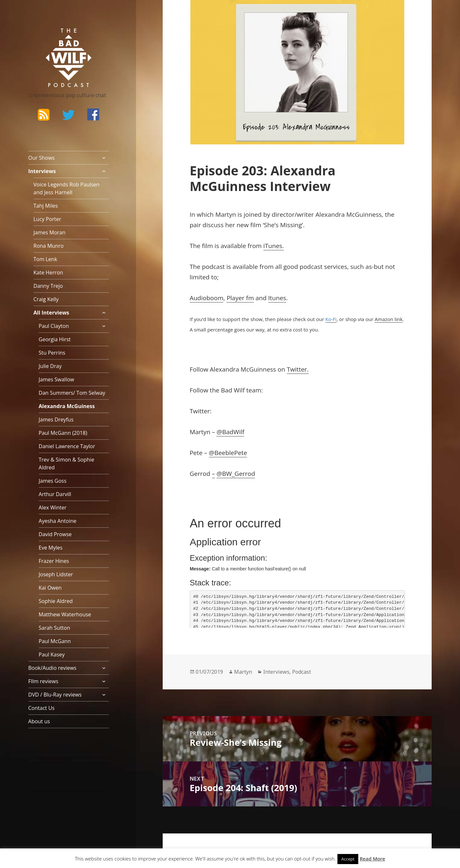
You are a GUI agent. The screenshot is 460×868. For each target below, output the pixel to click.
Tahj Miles (46, 206)
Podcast (302, 672)
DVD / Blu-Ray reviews (55, 695)
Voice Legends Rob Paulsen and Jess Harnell (67, 188)
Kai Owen (50, 588)
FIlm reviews (43, 681)
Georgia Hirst (55, 339)
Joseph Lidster (56, 574)
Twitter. (298, 369)
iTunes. (274, 246)
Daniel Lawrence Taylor (67, 446)
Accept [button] (348, 859)
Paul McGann (55, 641)
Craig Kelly (46, 299)
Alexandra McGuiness (67, 406)
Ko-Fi (331, 319)
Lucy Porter (47, 219)
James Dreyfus (56, 419)
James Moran (50, 232)
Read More (372, 859)
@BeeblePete (228, 453)
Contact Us (42, 708)
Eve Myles (51, 548)
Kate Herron (48, 272)
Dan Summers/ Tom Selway (72, 393)
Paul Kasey (52, 655)
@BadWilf (230, 432)
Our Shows (42, 158)
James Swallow (57, 379)
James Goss (53, 481)
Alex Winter (53, 508)
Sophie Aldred (56, 601)
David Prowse (55, 534)
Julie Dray (50, 366)
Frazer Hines (54, 561)
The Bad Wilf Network (56, 38)
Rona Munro (49, 246)
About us (39, 721)
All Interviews (52, 313)
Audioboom (207, 298)
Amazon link (389, 319)
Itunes (277, 298)
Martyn (243, 672)
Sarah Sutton (55, 628)
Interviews (42, 171)
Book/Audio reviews (52, 668)
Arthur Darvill (55, 494)
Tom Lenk (45, 259)
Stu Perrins (52, 353)
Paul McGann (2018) (63, 433)
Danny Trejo (48, 286)
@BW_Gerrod (236, 474)
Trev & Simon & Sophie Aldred (67, 463)
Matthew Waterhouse (65, 614)
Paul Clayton (54, 326)
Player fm (240, 298)
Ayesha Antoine (58, 521)
